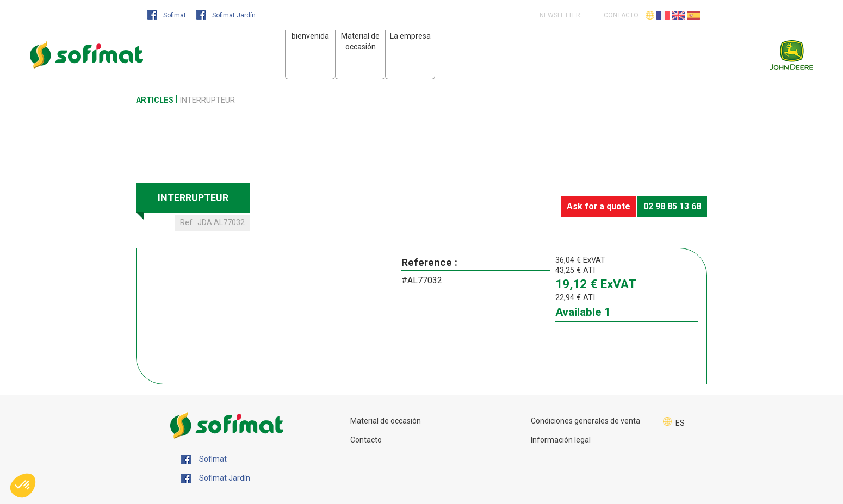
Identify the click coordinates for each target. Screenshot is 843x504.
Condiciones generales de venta (585, 421)
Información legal (561, 440)
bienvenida (310, 36)
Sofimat (168, 15)
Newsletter (559, 15)
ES (680, 423)
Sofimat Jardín (226, 15)
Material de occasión (386, 421)
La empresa (410, 36)
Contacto (366, 440)
